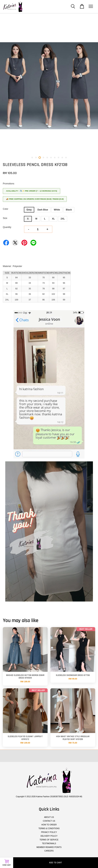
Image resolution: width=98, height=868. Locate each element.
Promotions (9, 184)
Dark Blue (43, 210)
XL (53, 219)
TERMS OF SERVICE (49, 840)
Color (6, 209)
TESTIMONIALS (49, 843)
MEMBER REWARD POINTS (49, 847)
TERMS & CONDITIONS (49, 828)
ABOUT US (49, 817)
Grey (29, 210)
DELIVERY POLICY (49, 836)
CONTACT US (49, 821)
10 (66, 158)
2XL (63, 219)
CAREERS (49, 851)
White (57, 210)
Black (69, 210)
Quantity (7, 227)
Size (5, 218)
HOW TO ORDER (49, 825)
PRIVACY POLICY (49, 832)
